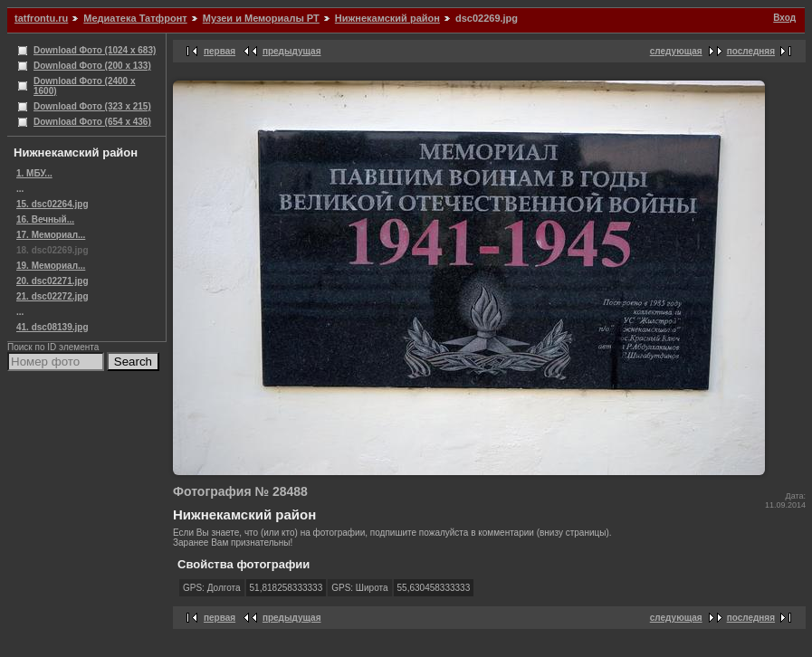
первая (220, 51)
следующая (676, 51)
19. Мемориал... (51, 266)
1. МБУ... (34, 173)
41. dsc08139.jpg (53, 327)
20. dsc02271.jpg (53, 281)
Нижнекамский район (387, 18)
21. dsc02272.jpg (53, 296)
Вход (784, 18)
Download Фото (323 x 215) (92, 106)
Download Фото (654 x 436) (92, 122)
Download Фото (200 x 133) (92, 66)
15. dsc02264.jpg (53, 204)
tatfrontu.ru (41, 18)
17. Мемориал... (51, 235)
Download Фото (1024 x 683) (95, 50)
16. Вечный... (45, 219)
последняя (751, 51)
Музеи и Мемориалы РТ (261, 18)
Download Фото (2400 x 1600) (85, 86)
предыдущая (292, 51)
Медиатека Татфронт (135, 18)
